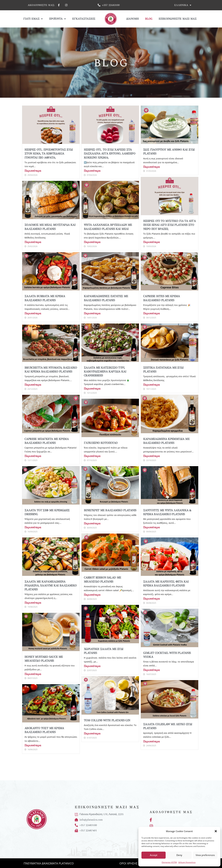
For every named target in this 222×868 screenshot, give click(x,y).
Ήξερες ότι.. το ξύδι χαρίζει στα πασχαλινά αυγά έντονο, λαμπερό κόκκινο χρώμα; (110, 154)
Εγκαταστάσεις (84, 19)
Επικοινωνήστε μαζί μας (178, 19)
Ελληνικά (183, 5)
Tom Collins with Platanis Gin (107, 720)
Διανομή (132, 19)
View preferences (205, 855)
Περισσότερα (33, 171)
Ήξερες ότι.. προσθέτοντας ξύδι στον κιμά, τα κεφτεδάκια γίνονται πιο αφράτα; (49, 154)
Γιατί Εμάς (33, 19)
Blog (149, 19)
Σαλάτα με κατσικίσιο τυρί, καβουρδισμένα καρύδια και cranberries (105, 372)
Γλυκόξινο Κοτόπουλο (101, 443)
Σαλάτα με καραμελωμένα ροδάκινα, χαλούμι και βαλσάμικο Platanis (51, 586)
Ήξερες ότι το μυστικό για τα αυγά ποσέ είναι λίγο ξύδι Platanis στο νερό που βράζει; (169, 225)
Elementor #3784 (169, 862)
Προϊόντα (57, 19)
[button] (216, 831)
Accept (154, 855)
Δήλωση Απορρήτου (187, 862)
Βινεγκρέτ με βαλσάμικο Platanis (110, 510)
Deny (179, 855)
